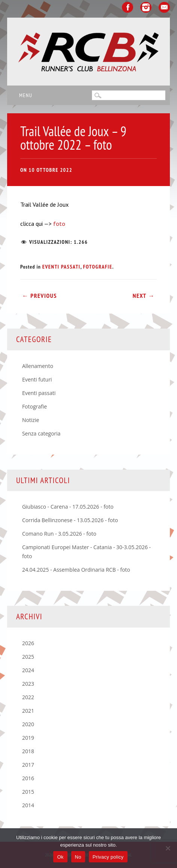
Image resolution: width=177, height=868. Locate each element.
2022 (28, 697)
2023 (28, 684)
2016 (28, 778)
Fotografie (97, 267)
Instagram (146, 7)
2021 (28, 711)
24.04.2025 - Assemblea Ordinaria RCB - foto (76, 570)
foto (58, 224)
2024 (28, 670)
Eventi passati (61, 267)
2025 (28, 657)
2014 (28, 805)
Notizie (31, 420)
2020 (28, 724)
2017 (28, 765)
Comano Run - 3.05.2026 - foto (59, 534)
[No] (168, 848)
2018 (28, 751)
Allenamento (38, 366)
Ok (60, 857)
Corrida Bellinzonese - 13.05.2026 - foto (70, 520)
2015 (28, 792)
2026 (28, 643)
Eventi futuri (37, 379)
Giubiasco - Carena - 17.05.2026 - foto (68, 507)
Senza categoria (41, 433)
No (78, 857)
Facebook (127, 7)
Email (164, 7)
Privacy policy (108, 857)
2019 (28, 738)
